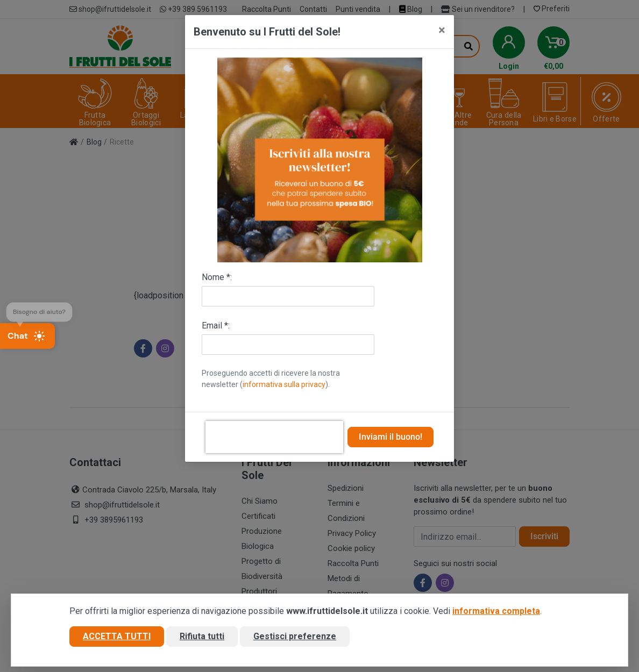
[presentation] (274, 437)
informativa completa (496, 611)
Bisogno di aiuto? (39, 309)
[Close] (442, 30)
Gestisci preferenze (295, 636)
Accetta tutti (117, 636)
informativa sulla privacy (284, 384)
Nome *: (217, 277)
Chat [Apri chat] (26, 336)
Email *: (216, 326)
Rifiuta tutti (202, 636)
